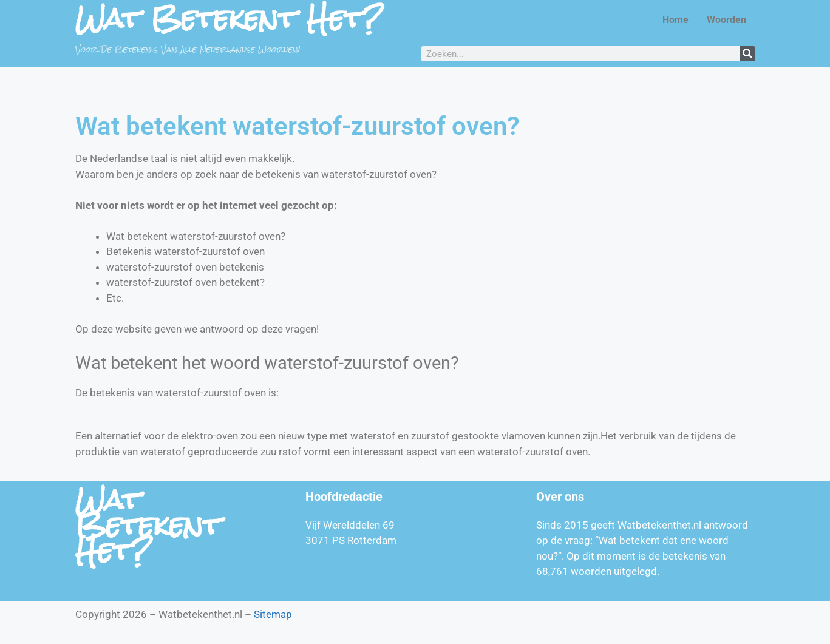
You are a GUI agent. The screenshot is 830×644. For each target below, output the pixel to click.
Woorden (726, 20)
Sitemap (273, 614)
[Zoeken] (748, 54)
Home (675, 20)
